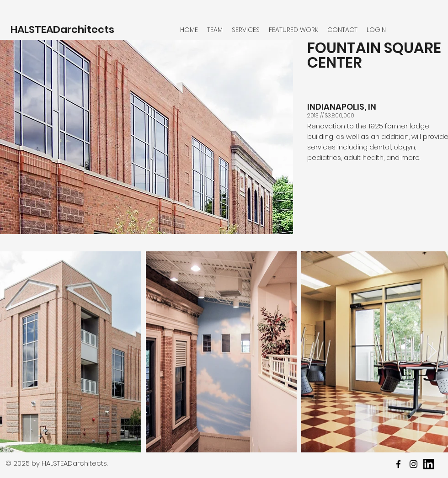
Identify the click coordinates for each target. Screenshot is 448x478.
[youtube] (429, 464)
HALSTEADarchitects (62, 29)
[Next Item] (432, 352)
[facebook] (398, 464)
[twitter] (413, 464)
